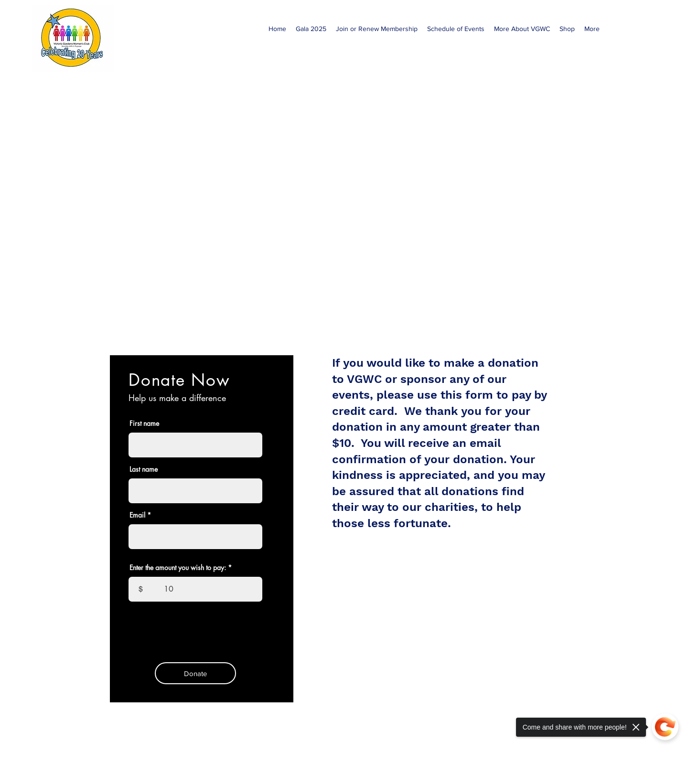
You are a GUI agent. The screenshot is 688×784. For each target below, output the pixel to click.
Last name (144, 469)
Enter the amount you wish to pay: (178, 568)
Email (137, 515)
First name (144, 424)
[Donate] (195, 673)
